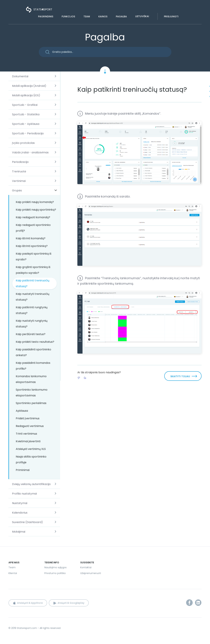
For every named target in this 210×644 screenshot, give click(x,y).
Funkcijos (68, 16)
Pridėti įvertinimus (28, 418)
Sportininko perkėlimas (31, 403)
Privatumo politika (55, 573)
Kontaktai (86, 567)
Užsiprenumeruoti (91, 573)
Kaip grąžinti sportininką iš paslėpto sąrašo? (33, 270)
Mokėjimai (19, 532)
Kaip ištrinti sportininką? (32, 246)
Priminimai (23, 470)
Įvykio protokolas (23, 143)
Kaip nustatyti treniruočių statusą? (33, 297)
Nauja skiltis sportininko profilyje (31, 459)
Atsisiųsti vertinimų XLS (31, 449)
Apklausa (22, 411)
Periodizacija (20, 162)
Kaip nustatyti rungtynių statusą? (32, 324)
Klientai (13, 573)
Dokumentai (20, 76)
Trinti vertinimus (26, 434)
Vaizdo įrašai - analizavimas (30, 152)
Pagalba (121, 16)
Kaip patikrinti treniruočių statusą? (33, 283)
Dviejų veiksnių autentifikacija (31, 484)
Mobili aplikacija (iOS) (26, 95)
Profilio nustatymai (24, 494)
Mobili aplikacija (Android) (29, 86)
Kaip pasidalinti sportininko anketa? (33, 352)
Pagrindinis (46, 16)
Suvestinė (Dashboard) (27, 522)
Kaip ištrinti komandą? (31, 238)
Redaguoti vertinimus (30, 426)
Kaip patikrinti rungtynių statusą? (32, 310)
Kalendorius (20, 513)
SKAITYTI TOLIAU (180, 376)
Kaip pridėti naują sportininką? (36, 210)
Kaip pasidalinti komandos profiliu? (33, 366)
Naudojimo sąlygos (55, 567)
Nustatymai (20, 503)
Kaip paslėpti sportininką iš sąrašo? (34, 257)
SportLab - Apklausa (26, 124)
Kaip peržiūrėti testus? (31, 334)
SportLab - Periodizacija (28, 133)
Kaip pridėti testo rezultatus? (35, 342)
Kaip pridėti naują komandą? (35, 202)
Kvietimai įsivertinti (28, 441)
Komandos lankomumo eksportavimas (31, 379)
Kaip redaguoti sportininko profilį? (33, 228)
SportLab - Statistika (26, 114)
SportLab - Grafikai (25, 105)
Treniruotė (19, 171)
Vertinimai (19, 181)
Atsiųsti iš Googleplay (71, 603)
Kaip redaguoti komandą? (33, 217)
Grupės (17, 190)
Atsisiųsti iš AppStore (30, 603)
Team (87, 16)
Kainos (103, 16)
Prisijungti (171, 16)
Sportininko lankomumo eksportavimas (32, 393)
